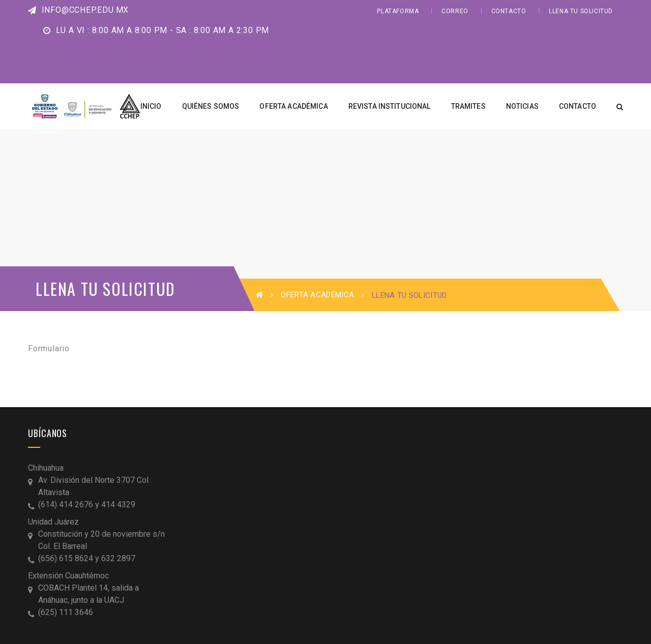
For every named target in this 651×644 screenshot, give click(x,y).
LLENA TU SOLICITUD (581, 11)
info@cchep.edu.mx (78, 10)
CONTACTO (509, 11)
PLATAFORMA (398, 11)
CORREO (455, 11)
